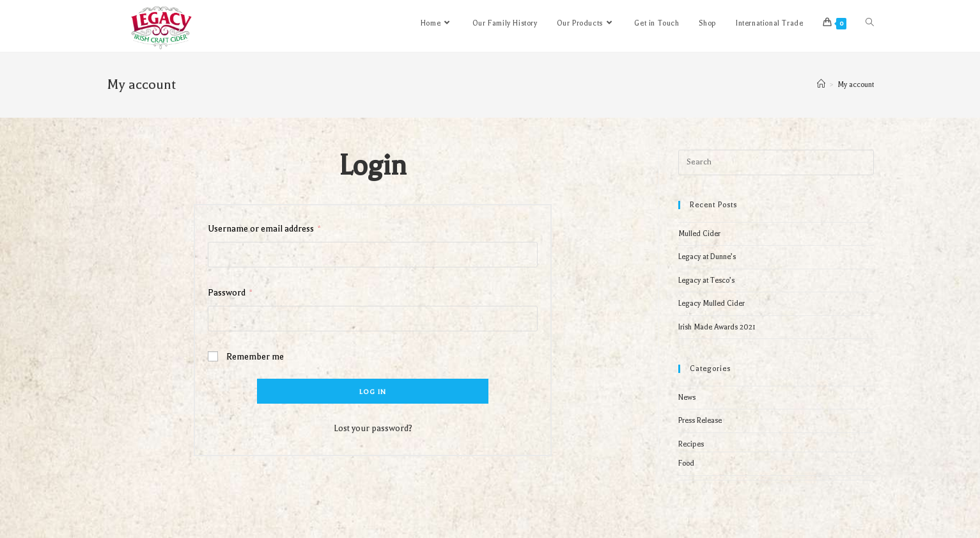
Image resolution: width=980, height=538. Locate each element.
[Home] (821, 85)
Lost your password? (373, 428)
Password (230, 293)
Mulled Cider (699, 234)
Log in (373, 392)
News (687, 398)
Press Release (700, 421)
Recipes (691, 444)
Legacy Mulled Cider (712, 304)
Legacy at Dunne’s (707, 257)
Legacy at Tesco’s (706, 281)
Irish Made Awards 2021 (717, 327)
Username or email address (264, 229)
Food (686, 463)
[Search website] (870, 24)
